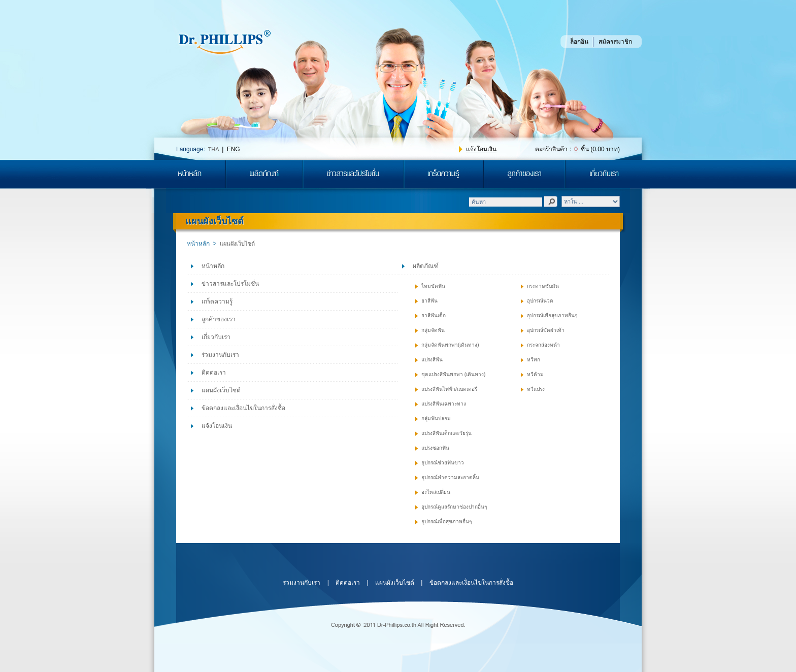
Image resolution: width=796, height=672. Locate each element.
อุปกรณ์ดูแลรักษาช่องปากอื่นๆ (454, 507)
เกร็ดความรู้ (217, 301)
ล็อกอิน (579, 42)
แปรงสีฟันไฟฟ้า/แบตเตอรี (449, 389)
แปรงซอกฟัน (435, 448)
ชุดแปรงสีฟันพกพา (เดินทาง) (453, 374)
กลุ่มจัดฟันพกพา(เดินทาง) (450, 345)
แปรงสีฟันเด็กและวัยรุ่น (446, 433)
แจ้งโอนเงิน (481, 149)
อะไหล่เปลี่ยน (436, 492)
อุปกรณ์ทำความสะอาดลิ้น (450, 477)
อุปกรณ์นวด (540, 301)
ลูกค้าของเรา (219, 319)
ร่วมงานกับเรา (220, 355)
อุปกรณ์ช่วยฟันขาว (443, 463)
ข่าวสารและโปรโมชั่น (230, 284)
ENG (234, 149)
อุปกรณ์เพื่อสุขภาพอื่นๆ (446, 522)
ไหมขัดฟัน (433, 286)
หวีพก (534, 360)
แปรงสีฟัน (432, 360)
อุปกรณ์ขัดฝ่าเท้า (546, 330)
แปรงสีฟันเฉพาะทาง (444, 404)
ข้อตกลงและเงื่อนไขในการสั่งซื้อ (243, 408)
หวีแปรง (536, 389)
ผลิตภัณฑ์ (426, 266)
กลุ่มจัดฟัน (433, 330)
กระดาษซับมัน (543, 286)
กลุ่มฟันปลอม (436, 418)
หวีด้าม (535, 374)
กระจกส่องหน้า (543, 345)
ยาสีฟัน (429, 301)
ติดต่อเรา (214, 373)
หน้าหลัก (198, 244)
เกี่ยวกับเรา (216, 337)
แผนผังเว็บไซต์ (221, 390)
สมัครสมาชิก (615, 42)
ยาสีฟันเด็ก (434, 315)
